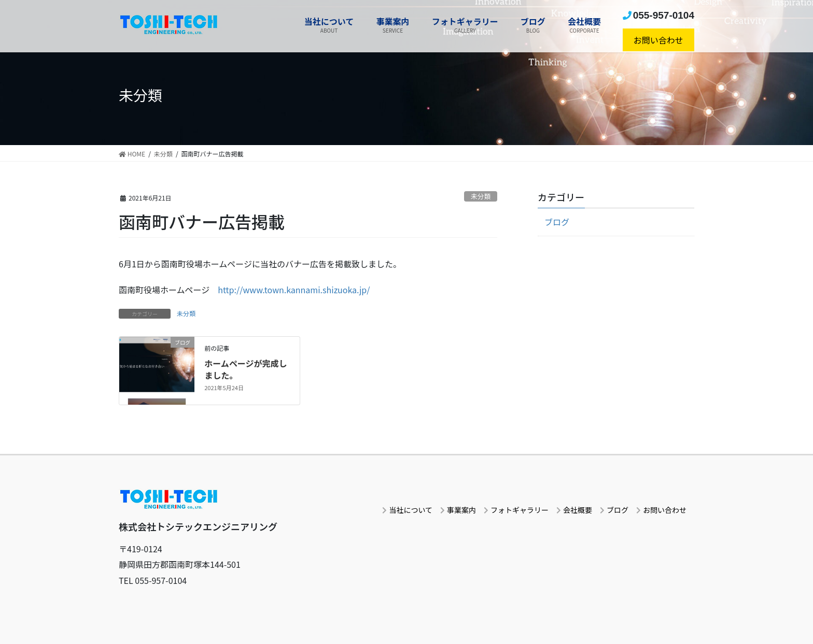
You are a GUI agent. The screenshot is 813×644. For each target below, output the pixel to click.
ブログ (557, 222)
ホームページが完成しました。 (246, 369)
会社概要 (578, 510)
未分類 (481, 196)
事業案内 (461, 510)
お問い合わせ (658, 40)
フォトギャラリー (520, 510)
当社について (411, 510)
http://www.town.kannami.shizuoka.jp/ (294, 290)
